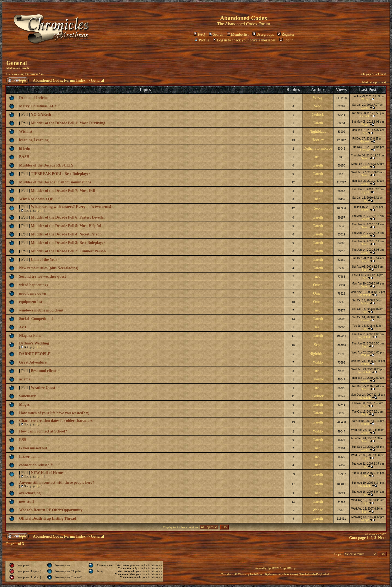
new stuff (27, 502)
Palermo (318, 379)
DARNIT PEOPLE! (35, 354)
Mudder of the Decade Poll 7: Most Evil (63, 191)
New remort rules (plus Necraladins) (49, 268)
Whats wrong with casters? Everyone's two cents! (71, 207)
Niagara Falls (30, 336)
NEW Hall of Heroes (48, 473)
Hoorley (318, 140)
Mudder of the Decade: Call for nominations (55, 182)
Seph (318, 106)
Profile (202, 40)
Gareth (24, 68)
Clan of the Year (44, 260)
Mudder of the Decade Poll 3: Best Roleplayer (68, 243)
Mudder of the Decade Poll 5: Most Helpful (66, 226)
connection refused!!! (36, 465)
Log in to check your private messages (244, 40)
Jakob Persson (257, 574)
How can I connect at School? (43, 431)
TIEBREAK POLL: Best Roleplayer (60, 174)
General (17, 63)
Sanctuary (27, 396)
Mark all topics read (374, 82)
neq (365, 133)
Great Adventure (33, 362)
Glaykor (365, 142)
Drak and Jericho (33, 98)
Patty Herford (322, 574)
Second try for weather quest (42, 276)
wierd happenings (33, 285)
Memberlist (238, 34)
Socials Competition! (36, 319)
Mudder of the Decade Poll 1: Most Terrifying (68, 123)
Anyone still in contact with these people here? (57, 482)
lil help (25, 148)
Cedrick (318, 115)
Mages (24, 405)
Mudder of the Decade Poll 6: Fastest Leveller (68, 217)
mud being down (33, 293)
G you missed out (33, 448)
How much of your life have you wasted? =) (54, 413)
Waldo (365, 355)
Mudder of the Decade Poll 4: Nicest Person (66, 234)
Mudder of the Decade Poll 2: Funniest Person (68, 251)
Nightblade (318, 131)
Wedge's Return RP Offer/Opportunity (51, 510)
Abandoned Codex (241, 24)
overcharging (30, 493)
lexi (318, 327)
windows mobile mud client (41, 310)
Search (216, 34)
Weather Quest (43, 388)
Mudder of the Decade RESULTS (46, 165)
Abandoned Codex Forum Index (59, 81)
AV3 (22, 327)
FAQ (199, 34)
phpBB (270, 568)
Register (286, 34)
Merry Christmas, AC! (38, 106)
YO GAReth (41, 115)
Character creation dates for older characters (56, 421)
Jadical (365, 210)
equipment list (31, 302)
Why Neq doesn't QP (36, 199)
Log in (286, 40)
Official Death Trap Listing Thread (48, 518)
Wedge (318, 510)
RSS (23, 440)
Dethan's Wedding (34, 343)
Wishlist (26, 131)
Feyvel (365, 192)
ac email (26, 379)
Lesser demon (30, 457)
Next (383, 74)
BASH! (25, 157)
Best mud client (43, 371)
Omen (318, 285)
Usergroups (263, 34)
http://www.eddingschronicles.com (281, 574)
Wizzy (318, 98)
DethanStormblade (318, 148)
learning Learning (34, 140)
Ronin (365, 415)
